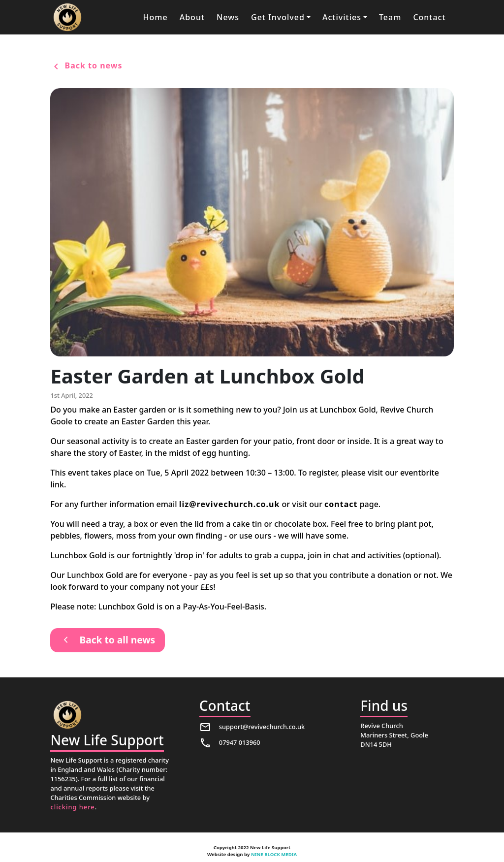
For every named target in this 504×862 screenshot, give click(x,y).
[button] (281, 17)
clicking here (72, 807)
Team (390, 17)
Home (156, 17)
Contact (429, 17)
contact (341, 504)
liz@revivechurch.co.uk (230, 504)
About (192, 17)
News (228, 17)
